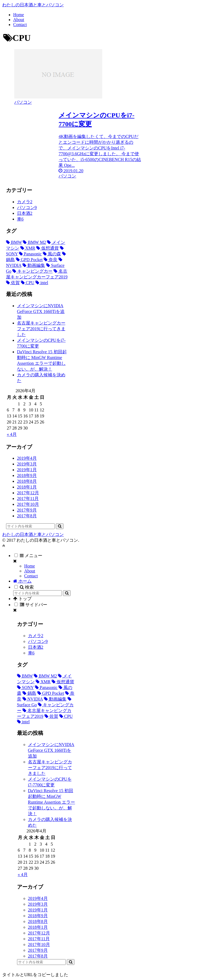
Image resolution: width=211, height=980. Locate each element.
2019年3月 (27, 464)
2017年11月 (28, 499)
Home (30, 566)
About (30, 571)
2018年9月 (27, 475)
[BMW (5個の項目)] (14, 242)
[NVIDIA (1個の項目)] (33, 699)
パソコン (27, 207)
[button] (60, 526)
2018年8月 (27, 481)
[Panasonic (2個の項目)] (30, 254)
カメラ (25, 202)
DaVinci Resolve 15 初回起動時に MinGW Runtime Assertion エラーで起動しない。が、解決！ (52, 802)
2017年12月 (28, 493)
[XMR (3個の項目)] (28, 248)
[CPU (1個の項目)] (28, 283)
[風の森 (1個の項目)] (52, 254)
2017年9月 (27, 510)
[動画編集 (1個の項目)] (34, 265)
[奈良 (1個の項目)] (51, 260)
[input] (30, 526)
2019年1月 (27, 470)
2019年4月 (27, 458)
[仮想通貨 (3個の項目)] (48, 248)
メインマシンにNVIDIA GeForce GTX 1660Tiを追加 (41, 311)
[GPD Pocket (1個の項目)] (29, 260)
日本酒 (25, 213)
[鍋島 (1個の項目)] (29, 693)
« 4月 (12, 434)
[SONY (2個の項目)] (25, 687)
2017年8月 (27, 516)
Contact (31, 576)
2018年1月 (27, 487)
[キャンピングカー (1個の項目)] (32, 271)
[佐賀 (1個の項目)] (13, 283)
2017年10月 (28, 504)
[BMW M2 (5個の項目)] (34, 242)
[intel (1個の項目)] (42, 283)
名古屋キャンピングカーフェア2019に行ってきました (41, 329)
